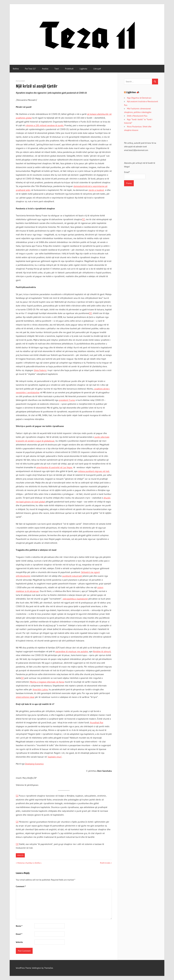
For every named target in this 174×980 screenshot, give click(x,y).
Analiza (45, 69)
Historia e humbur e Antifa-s (29, 863)
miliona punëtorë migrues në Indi (94, 471)
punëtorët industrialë (72, 576)
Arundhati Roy (97, 723)
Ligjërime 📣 (133, 92)
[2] (90, 313)
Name (19, 926)
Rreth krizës (105, 863)
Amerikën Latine (40, 690)
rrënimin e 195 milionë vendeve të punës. (45, 125)
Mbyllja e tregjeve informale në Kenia (47, 682)
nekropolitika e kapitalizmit (75, 599)
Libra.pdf (97, 69)
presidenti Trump (67, 400)
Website (19, 942)
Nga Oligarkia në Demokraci (139, 98)
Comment (21, 886)
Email (19, 934)
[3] (22, 678)
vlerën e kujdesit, (96, 190)
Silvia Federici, (40, 370)
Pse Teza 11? (30, 69)
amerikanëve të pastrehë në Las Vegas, (55, 467)
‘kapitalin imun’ (55, 757)
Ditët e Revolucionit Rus (137, 116)
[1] (83, 219)
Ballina (16, 69)
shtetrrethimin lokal (25, 697)
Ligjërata (83, 69)
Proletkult (69, 69)
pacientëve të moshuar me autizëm (72, 652)
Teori (57, 69)
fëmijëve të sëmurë (102, 652)
